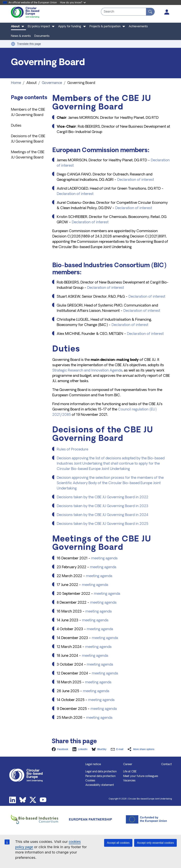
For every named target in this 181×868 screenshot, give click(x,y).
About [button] (15, 27)
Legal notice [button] (93, 764)
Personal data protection (100, 776)
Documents (42, 36)
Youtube (43, 800)
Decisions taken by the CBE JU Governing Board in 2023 (103, 506)
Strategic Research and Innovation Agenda (87, 371)
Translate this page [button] (29, 44)
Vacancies (129, 781)
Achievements (138, 27)
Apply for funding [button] (70, 27)
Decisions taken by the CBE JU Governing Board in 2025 (103, 524)
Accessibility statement (100, 785)
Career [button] (128, 764)
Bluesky (23, 800)
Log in (167, 12)
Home (16, 83)
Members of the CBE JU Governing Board (28, 112)
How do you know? (73, 2)
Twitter (33, 800)
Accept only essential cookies (155, 843)
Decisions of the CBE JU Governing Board (28, 139)
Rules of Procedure (72, 450)
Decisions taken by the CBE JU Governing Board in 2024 (103, 515)
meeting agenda (104, 558)
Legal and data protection (101, 772)
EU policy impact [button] (39, 27)
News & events (21, 36)
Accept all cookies (118, 843)
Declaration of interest (136, 180)
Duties (16, 126)
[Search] (150, 12)
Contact (167, 764)
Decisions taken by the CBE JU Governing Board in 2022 (103, 497)
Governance (52, 83)
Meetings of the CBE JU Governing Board (28, 155)
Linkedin (13, 800)
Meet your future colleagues (141, 776)
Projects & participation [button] (105, 27)
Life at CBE (130, 772)
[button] (13, 44)
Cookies (90, 781)
